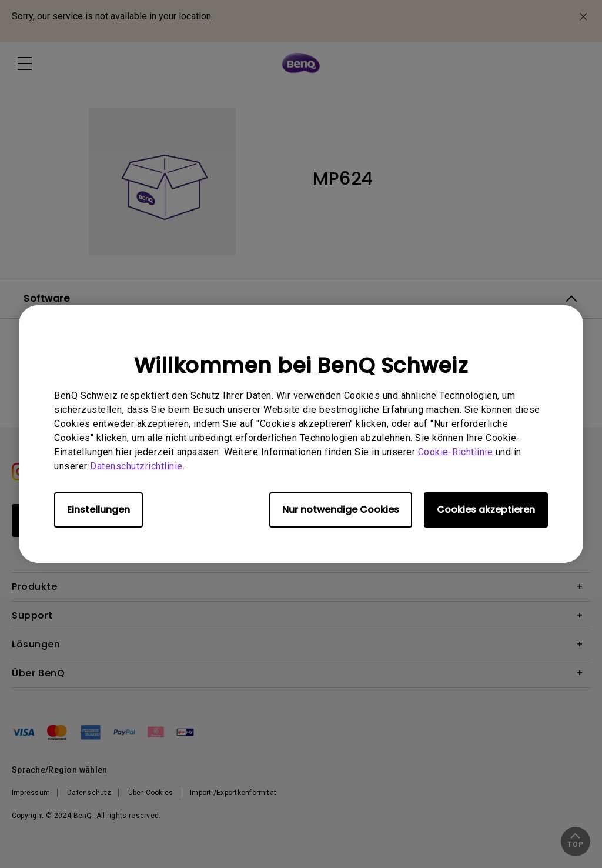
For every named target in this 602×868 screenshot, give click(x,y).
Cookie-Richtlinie (456, 452)
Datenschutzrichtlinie (136, 466)
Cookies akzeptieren (486, 510)
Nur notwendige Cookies (341, 510)
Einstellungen (98, 510)
